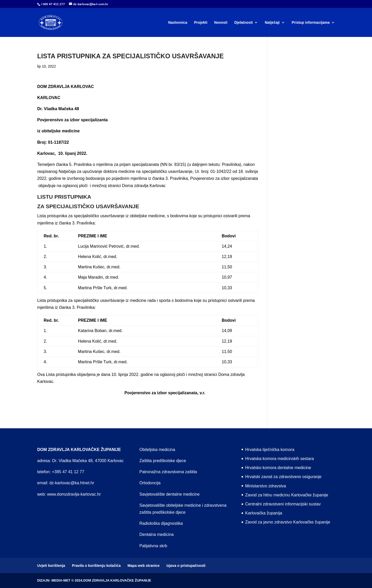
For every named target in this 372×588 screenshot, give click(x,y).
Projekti (201, 23)
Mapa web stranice (144, 566)
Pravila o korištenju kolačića (96, 566)
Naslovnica (178, 23)
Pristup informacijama (311, 23)
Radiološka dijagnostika (161, 523)
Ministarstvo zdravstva (266, 486)
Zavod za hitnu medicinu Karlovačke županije (287, 495)
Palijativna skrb (153, 546)
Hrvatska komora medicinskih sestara (280, 459)
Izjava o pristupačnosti (186, 566)
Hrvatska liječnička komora (270, 450)
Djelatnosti (244, 23)
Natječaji (272, 23)
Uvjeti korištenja (51, 566)
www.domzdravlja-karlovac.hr (74, 494)
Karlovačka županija (264, 513)
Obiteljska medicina (157, 450)
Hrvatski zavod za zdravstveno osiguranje (283, 477)
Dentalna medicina (157, 534)
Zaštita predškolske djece (163, 461)
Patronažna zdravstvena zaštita (168, 472)
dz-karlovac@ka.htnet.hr (72, 483)
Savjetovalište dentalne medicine (170, 494)
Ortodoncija (150, 483)
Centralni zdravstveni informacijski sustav (283, 504)
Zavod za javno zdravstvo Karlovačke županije (288, 522)
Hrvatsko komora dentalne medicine (278, 468)
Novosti (221, 23)
